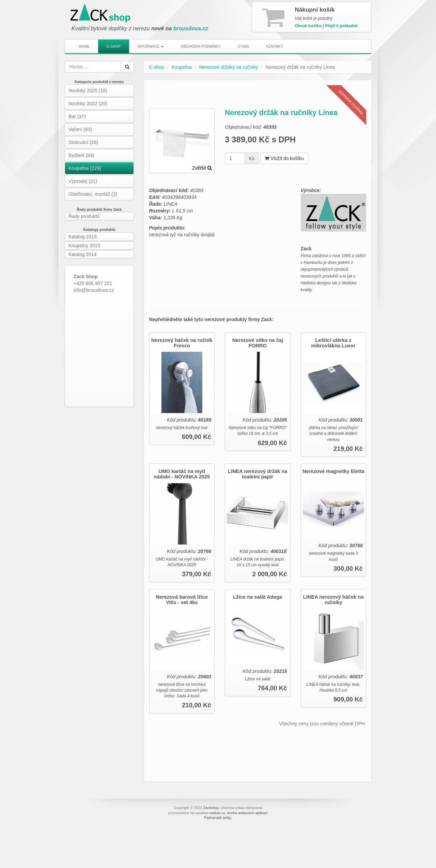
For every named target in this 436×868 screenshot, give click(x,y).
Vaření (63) (80, 129)
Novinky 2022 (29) (88, 104)
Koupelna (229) (85, 168)
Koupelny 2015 (84, 246)
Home (84, 46)
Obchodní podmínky (201, 46)
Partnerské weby (217, 818)
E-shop (114, 46)
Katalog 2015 (83, 237)
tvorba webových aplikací (247, 813)
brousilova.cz (191, 28)
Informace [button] (151, 46)
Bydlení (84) (81, 155)
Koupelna (182, 67)
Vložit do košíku (284, 158)
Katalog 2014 (83, 254)
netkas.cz (217, 813)
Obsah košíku (308, 26)
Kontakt (275, 46)
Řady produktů (84, 216)
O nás (243, 46)
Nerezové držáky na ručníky (229, 67)
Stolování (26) (83, 142)
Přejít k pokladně (341, 26)
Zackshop (211, 808)
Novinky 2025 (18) (88, 91)
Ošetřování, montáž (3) (93, 194)
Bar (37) (77, 116)
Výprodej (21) (83, 181)
